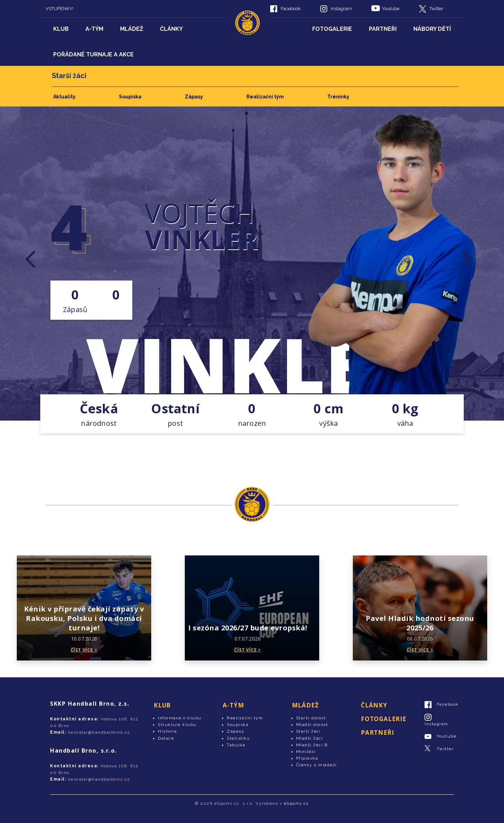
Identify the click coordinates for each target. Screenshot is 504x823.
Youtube (391, 9)
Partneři (383, 29)
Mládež (132, 29)
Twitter (436, 9)
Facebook (291, 9)
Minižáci (306, 752)
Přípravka (307, 758)
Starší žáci (309, 731)
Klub (61, 29)
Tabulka (236, 745)
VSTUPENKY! (59, 9)
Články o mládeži (317, 765)
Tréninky (338, 97)
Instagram (341, 9)
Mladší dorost (312, 725)
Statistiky (238, 738)
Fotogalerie (332, 29)
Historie (167, 731)
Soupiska (130, 97)
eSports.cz (296, 803)
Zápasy (194, 97)
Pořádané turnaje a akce (93, 54)
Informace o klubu (180, 718)
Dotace (166, 738)
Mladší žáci (310, 738)
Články (171, 29)
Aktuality (64, 97)
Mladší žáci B (312, 745)
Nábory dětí (432, 29)
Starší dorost (311, 718)
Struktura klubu (177, 725)
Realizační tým (265, 97)
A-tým (94, 29)
